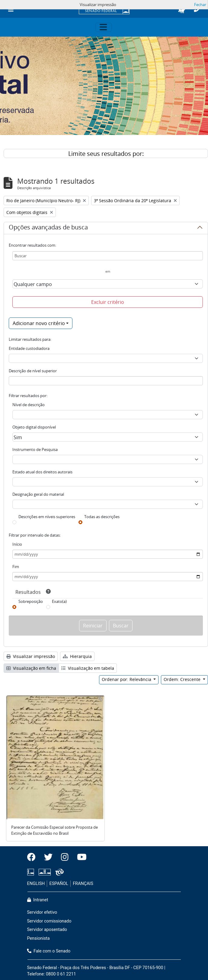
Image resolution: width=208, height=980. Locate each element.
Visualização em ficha (31, 668)
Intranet (38, 900)
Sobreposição (31, 601)
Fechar (200, 5)
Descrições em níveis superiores (47, 517)
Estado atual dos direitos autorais (42, 472)
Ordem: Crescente (183, 679)
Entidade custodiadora (29, 348)
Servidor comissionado (49, 921)
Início (17, 544)
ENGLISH (36, 884)
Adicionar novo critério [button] (39, 323)
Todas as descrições (102, 517)
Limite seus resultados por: (106, 154)
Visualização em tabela (88, 668)
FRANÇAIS (83, 884)
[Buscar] (108, 256)
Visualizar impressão (31, 656)
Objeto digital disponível (34, 427)
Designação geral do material (38, 494)
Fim (16, 567)
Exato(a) (59, 601)
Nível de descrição (29, 405)
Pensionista (38, 938)
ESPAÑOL (59, 884)
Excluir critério (108, 302)
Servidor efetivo (42, 912)
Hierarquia (77, 656)
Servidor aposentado (47, 930)
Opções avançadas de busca (48, 228)
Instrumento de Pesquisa (35, 449)
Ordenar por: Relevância (127, 679)
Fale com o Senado (49, 951)
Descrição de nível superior (33, 371)
